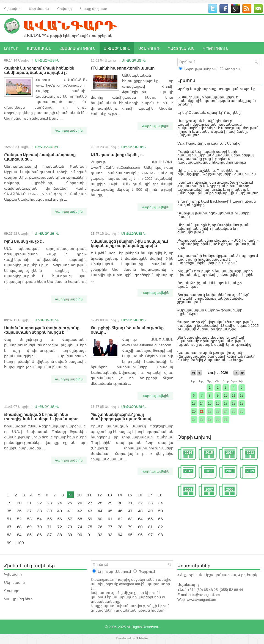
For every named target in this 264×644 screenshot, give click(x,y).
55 (50, 519)
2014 (230, 453)
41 (70, 511)
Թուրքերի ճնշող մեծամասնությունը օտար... (127, 330)
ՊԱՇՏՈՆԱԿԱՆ (181, 48)
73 (70, 527)
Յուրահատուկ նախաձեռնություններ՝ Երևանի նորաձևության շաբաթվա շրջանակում (213, 298)
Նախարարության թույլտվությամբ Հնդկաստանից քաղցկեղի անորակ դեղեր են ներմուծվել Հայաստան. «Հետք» (216, 356)
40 (60, 511)
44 (100, 511)
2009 (250, 471)
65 (151, 519)
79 (130, 527)
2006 (230, 490)
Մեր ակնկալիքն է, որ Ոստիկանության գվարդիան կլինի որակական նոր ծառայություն (213, 229)
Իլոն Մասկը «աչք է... (24, 241)
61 (110, 519)
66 (160, 519)
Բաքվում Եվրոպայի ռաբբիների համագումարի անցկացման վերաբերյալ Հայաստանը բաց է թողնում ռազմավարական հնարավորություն (216, 157)
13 (110, 495)
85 (29, 535)
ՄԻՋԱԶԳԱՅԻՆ (117, 48)
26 (80, 503)
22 (39, 503)
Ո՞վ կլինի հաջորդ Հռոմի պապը (123, 68)
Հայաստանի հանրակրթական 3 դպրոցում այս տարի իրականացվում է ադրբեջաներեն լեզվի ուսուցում (218, 259)
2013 (250, 453)
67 (9, 527)
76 (100, 527)
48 (140, 511)
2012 (189, 471)
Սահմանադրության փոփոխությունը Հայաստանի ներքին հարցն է (42, 330)
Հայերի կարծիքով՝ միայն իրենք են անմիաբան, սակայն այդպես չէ (39, 70)
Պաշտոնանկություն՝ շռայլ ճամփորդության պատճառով (121, 416)
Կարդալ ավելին (69, 131)
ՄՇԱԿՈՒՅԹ (149, 48)
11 (90, 495)
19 (9, 503)
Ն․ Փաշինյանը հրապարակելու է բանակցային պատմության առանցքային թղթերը (217, 101)
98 (160, 535)
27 (90, 503)
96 (140, 535)
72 (60, 527)
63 (130, 519)
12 (99, 495)
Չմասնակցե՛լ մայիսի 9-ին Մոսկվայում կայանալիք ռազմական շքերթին (129, 243)
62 (120, 519)
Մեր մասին (39, 8)
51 (9, 519)
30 (120, 503)
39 (50, 511)
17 (150, 495)
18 (160, 495)
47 (130, 511)
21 (29, 503)
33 (151, 503)
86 (39, 535)
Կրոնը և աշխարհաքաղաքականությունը (216, 89)
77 (110, 527)
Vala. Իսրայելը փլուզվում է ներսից (209, 143)
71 (50, 527)
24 (60, 503)
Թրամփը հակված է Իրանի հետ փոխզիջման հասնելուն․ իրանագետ (41, 416)
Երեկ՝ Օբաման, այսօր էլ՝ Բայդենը (209, 113)
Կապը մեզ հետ (94, 8)
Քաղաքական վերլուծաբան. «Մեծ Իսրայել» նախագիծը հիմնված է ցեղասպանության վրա (218, 244)
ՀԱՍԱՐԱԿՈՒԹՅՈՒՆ (77, 48)
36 (19, 511)
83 (9, 535)
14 (120, 495)
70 (39, 527)
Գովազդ (64, 8)
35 (9, 511)
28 (100, 503)
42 (80, 511)
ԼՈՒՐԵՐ (11, 48)
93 (110, 535)
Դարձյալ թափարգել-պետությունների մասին (213, 215)
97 (151, 535)
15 (130, 495)
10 (79, 495)
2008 (189, 490)
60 (100, 519)
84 (19, 535)
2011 (209, 471)
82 (160, 527)
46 (120, 511)
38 (39, 511)
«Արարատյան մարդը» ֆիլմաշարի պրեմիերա (210, 312)
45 (110, 511)
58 (80, 519)
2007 (209, 490)
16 (140, 495)
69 (29, 527)
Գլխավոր (12, 8)
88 (60, 535)
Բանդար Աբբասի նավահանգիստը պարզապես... (40, 157)
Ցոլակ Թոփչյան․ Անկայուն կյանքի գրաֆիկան (210, 285)
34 (160, 503)
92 (100, 535)
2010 (230, 471)
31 (130, 503)
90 (80, 535)
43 (90, 511)
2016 (189, 453)
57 (70, 519)
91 (90, 535)
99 (9, 543)
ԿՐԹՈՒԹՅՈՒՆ (215, 48)
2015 (209, 453)
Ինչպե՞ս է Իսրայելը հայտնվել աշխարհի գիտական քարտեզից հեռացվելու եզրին (215, 273)
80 (140, 527)
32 (140, 503)
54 (39, 519)
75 (90, 527)
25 (70, 503)
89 (70, 535)
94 (120, 535)
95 (130, 535)
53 (29, 519)
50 (160, 511)
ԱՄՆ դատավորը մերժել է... (117, 154)
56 (60, 519)
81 (151, 527)
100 (20, 543)
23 (50, 503)
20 (19, 503)
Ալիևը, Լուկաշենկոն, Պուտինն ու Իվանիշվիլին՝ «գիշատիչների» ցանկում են (217, 172)
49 (151, 511)
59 (90, 519)
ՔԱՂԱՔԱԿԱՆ (39, 48)
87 (50, 535)
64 (140, 519)
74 (80, 527)
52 (19, 519)
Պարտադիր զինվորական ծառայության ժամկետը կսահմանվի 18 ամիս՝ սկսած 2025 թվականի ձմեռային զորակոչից (218, 326)
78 (120, 527)
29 (110, 503)
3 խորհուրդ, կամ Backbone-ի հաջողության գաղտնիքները (217, 203)
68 (19, 527)
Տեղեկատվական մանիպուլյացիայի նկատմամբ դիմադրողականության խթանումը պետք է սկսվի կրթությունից (214, 341)
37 (29, 511)
